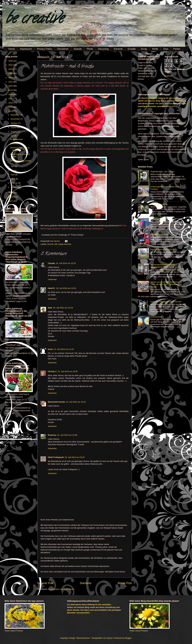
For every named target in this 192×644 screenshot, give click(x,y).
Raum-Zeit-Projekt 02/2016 (162, 249)
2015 (11, 107)
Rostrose (52, 435)
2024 (11, 69)
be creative (34, 20)
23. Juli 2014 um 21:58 (67, 435)
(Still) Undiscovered (159, 204)
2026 (11, 61)
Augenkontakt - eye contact (162, 172)
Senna (57, 241)
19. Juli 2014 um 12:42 (66, 288)
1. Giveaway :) (157, 219)
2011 (11, 201)
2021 (11, 82)
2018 (11, 94)
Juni (13, 166)
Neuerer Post (45, 583)
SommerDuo (156, 317)
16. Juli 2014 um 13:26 (66, 263)
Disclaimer (63, 49)
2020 (11, 86)
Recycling (103, 49)
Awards (78, 49)
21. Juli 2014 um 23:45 (68, 371)
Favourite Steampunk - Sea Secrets (166, 302)
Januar (14, 187)
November (15, 119)
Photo (90, 49)
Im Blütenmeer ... (18, 139)
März (13, 179)
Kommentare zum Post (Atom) (61, 589)
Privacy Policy (45, 49)
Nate (50, 308)
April (13, 175)
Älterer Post (125, 583)
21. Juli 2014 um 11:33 (64, 349)
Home (12, 49)
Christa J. (52, 371)
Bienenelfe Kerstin (56, 402)
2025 (11, 65)
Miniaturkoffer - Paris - (160, 234)
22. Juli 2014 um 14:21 (76, 402)
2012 (11, 197)
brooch (50, 244)
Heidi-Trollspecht (56, 457)
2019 (11, 90)
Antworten (52, 279)
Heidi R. (52, 288)
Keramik (118, 49)
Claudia (51, 263)
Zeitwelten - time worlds (20, 161)
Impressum (26, 49)
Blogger (128, 638)
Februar (14, 183)
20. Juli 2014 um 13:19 (63, 308)
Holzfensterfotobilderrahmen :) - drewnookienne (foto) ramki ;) (164, 266)
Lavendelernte (16, 144)
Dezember (15, 115)
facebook (169, 76)
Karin (50, 349)
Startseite (85, 583)
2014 (11, 111)
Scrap (144, 49)
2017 (11, 99)
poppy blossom (65, 244)
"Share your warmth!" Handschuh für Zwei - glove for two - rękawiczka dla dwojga (166, 284)
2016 (11, 103)
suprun (110, 638)
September (16, 127)
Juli (12, 136)
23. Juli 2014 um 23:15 (75, 457)
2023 (11, 73)
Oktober (14, 123)
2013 (11, 193)
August (14, 132)
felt (56, 244)
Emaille (132, 49)
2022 (11, 78)
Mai (12, 170)
